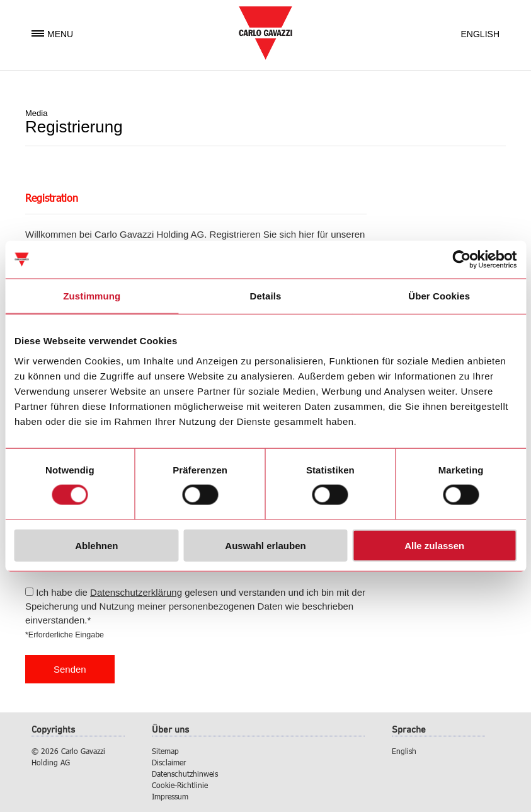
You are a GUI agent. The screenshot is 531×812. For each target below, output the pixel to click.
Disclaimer (169, 762)
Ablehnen (96, 545)
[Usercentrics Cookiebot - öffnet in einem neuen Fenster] (461, 260)
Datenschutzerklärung (136, 592)
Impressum (170, 796)
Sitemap (165, 751)
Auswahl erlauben (265, 545)
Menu (52, 34)
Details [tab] (266, 296)
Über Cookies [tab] (439, 296)
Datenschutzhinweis (185, 774)
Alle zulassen (434, 545)
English (480, 34)
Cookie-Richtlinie (180, 785)
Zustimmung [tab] (92, 296)
